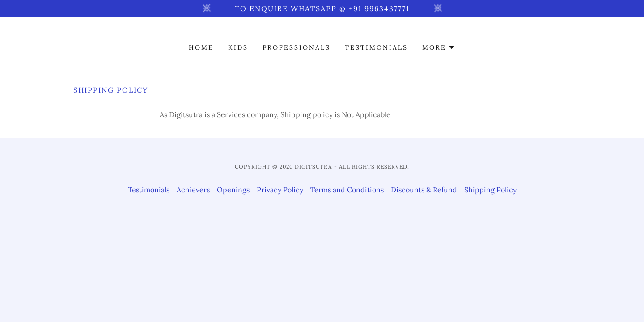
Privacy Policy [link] (280, 190)
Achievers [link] (193, 190)
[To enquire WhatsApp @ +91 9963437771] (322, 8)
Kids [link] (238, 47)
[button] (439, 47)
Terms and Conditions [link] (347, 190)
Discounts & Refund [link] (424, 190)
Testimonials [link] (376, 47)
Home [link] (201, 47)
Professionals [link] (297, 47)
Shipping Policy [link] (490, 190)
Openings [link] (233, 190)
